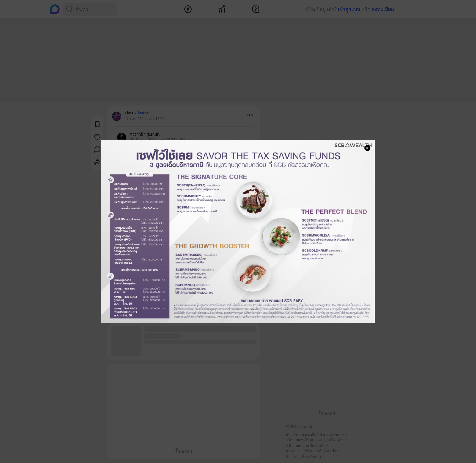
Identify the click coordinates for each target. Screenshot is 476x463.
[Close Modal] (367, 148)
